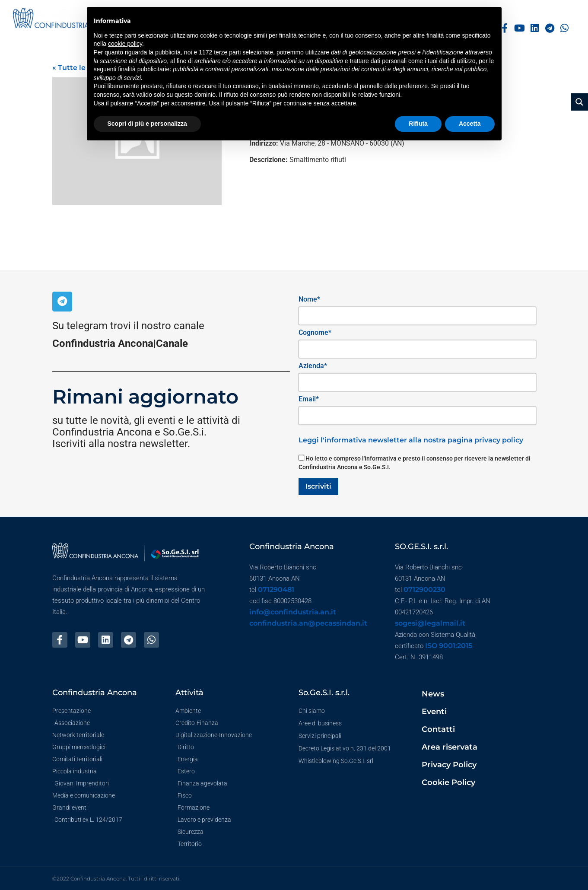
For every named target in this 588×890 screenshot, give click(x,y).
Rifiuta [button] (418, 124)
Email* (309, 399)
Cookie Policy (448, 782)
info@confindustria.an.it (293, 612)
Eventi (434, 712)
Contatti (438, 729)
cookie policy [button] (125, 44)
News (433, 694)
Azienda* (313, 366)
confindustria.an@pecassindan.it (308, 623)
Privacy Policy (449, 765)
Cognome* (315, 332)
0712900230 (424, 590)
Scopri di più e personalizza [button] (147, 124)
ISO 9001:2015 (449, 646)
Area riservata (450, 747)
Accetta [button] (470, 124)
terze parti (227, 52)
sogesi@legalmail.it (430, 623)
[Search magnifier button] (579, 102)
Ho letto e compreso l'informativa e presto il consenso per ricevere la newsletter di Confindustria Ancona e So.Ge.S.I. (415, 463)
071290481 (276, 590)
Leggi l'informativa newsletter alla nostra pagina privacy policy (411, 440)
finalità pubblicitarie (144, 69)
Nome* (309, 299)
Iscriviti (318, 486)
